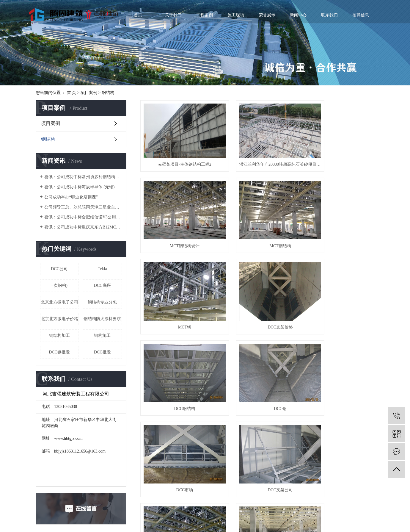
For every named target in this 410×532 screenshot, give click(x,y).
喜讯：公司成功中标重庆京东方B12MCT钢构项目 (83, 227)
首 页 (72, 93)
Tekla (102, 269)
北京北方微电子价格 (59, 319)
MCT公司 (257, 440)
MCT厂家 (257, 369)
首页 (138, 15)
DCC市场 (338, 299)
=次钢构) (59, 285)
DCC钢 (257, 299)
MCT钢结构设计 (338, 158)
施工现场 (236, 15)
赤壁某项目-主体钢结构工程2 (177, 158)
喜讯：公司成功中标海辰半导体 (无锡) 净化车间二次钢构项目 (83, 187)
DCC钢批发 (59, 352)
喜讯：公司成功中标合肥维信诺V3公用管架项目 (83, 217)
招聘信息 (361, 15)
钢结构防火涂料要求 (102, 319)
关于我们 (173, 15)
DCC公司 (59, 269)
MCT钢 (257, 228)
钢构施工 (102, 335)
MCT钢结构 (177, 228)
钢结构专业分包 (102, 302)
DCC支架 (177, 440)
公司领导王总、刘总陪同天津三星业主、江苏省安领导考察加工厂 (83, 207)
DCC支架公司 (177, 369)
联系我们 (329, 15)
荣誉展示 (267, 15)
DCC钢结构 (177, 299)
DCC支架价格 (338, 228)
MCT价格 (338, 369)
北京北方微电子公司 (59, 302)
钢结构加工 (59, 335)
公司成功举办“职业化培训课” (71, 197)
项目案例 (89, 93)
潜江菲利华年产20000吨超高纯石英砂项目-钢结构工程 (257, 158)
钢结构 (108, 93)
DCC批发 (102, 352)
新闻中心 (298, 15)
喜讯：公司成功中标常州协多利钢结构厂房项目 (83, 177)
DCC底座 (102, 285)
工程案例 (205, 15)
